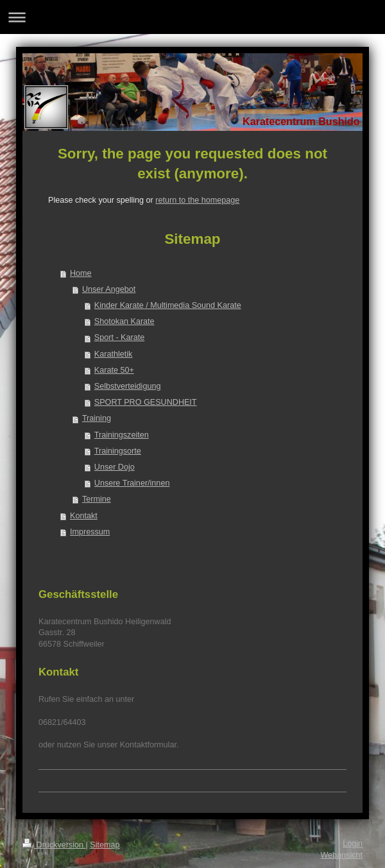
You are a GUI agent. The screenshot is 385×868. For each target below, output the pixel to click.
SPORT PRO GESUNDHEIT (146, 402)
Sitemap (105, 845)
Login (353, 844)
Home (81, 273)
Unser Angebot (109, 289)
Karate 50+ (114, 370)
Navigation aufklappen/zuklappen (193, 17)
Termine (97, 499)
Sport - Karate (119, 337)
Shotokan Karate (124, 321)
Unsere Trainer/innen (132, 483)
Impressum (90, 532)
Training (97, 418)
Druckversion (54, 845)
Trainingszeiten (122, 435)
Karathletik (114, 354)
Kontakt (84, 516)
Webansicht (341, 855)
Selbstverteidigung (128, 386)
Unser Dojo (115, 467)
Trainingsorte (118, 451)
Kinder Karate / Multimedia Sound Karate (168, 305)
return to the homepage (197, 200)
